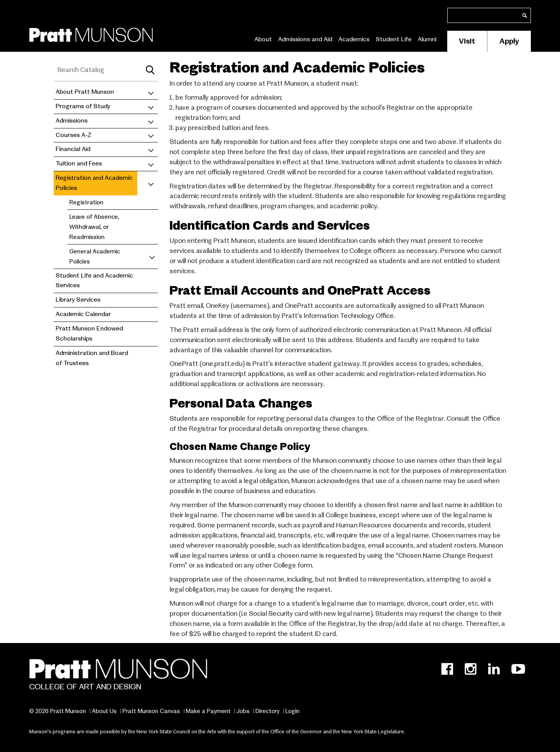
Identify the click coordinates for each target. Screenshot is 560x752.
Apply (509, 41)
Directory (268, 711)
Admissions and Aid (305, 39)
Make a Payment (208, 711)
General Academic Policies (94, 256)
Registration (86, 202)
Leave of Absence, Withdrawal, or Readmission (94, 227)
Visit (467, 41)
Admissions (72, 121)
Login (292, 711)
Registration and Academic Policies (94, 183)
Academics (354, 39)
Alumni (427, 39)
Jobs (243, 711)
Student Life (394, 39)
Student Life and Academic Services (94, 281)
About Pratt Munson (85, 92)
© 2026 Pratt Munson (58, 711)
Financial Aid (73, 149)
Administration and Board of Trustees (92, 358)
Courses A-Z (73, 135)
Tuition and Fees (79, 163)
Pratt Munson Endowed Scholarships (89, 334)
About (263, 39)
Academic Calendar (83, 314)
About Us (104, 711)
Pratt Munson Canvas (151, 711)
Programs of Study (83, 106)
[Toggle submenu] (151, 92)
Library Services (78, 300)
